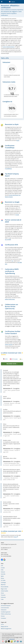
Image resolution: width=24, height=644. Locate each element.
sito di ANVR (8, 240)
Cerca (2, 624)
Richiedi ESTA (11, 364)
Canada (3, 568)
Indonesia (3, 597)
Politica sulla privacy (6, 614)
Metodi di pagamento (6, 629)
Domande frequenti (6, 606)
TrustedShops (8, 169)
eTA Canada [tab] (14, 359)
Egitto (2, 576)
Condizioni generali (6, 612)
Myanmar (3, 585)
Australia (3, 574)
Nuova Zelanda (5, 587)
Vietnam (3, 572)
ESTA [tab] (5, 359)
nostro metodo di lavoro (9, 47)
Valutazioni (4, 610)
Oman (2, 593)
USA (2, 566)
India (2, 570)
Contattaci (3, 618)
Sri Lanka (3, 580)
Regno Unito (4, 589)
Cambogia (3, 583)
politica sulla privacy (10, 299)
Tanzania (3, 595)
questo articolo (9, 344)
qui (12, 261)
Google (17, 215)
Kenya (2, 578)
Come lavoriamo (5, 608)
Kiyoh (18, 140)
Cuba (2, 599)
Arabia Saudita (4, 591)
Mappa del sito (5, 627)
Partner (3, 616)
